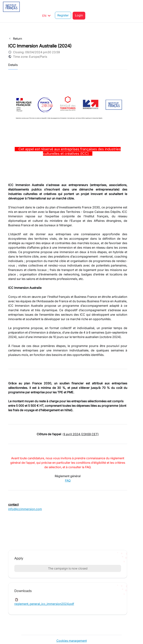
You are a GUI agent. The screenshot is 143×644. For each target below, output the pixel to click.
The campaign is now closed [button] (68, 559)
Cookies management (72, 632)
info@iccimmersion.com (25, 500)
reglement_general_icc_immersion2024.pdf (44, 595)
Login (134, 7)
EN (102, 7)
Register (118, 7)
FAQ (68, 472)
